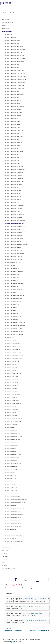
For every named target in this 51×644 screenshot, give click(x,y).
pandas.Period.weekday (12, 400)
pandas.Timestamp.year (12, 133)
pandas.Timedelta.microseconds (14, 289)
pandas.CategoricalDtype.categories (16, 499)
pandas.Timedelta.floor (12, 313)
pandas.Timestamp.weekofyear (14, 130)
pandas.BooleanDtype (11, 544)
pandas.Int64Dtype (10, 481)
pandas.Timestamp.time (12, 202)
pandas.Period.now (10, 412)
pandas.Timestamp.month (12, 103)
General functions (8, 22)
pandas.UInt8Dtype (10, 484)
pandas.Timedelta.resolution (13, 298)
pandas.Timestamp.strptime (13, 199)
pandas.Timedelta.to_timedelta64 (15, 325)
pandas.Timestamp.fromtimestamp (15, 169)
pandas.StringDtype (11, 538)
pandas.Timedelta (10, 265)
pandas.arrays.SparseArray (13, 526)
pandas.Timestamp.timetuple (13, 208)
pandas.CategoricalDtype (12, 496)
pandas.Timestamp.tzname (13, 241)
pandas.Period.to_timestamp (13, 418)
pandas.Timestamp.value (12, 124)
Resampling (6, 559)
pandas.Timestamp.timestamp (14, 205)
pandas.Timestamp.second (13, 115)
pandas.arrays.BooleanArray (13, 541)
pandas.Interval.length (11, 445)
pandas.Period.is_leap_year (13, 373)
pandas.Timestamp (10, 37)
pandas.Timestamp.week (12, 127)
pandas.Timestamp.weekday (13, 256)
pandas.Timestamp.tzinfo (12, 121)
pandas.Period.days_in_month (14, 355)
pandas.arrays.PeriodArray (13, 421)
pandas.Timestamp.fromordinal (14, 166)
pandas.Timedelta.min (11, 292)
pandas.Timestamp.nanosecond (14, 106)
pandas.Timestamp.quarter (13, 109)
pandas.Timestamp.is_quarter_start (15, 82)
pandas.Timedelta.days (12, 274)
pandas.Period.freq (10, 364)
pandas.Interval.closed (11, 430)
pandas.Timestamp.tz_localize (14, 238)
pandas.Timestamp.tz (11, 118)
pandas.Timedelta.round (12, 319)
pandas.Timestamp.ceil (12, 139)
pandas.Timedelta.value (12, 304)
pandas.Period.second (11, 391)
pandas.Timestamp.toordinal (13, 232)
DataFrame (6, 28)
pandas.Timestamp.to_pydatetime (15, 226)
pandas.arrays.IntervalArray (13, 463)
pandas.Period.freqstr (11, 367)
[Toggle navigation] (48, 3)
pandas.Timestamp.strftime (13, 196)
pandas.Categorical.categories (14, 514)
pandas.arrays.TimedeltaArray (14, 334)
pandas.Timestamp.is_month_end (15, 73)
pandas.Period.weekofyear (13, 403)
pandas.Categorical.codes (12, 520)
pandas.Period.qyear (11, 388)
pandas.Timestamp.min (12, 97)
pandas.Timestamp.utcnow (13, 247)
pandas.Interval (9, 427)
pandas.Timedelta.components (14, 271)
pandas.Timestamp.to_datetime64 (15, 214)
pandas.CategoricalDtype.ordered (15, 502)
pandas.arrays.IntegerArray (13, 469)
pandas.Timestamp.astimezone (14, 136)
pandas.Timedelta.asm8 (12, 268)
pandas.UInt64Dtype (11, 493)
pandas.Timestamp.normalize (14, 184)
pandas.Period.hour (11, 370)
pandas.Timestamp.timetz (12, 211)
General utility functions (9, 568)
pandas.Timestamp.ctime (12, 145)
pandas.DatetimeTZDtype (12, 262)
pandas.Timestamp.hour (12, 67)
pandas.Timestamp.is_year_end (14, 85)
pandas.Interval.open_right (13, 454)
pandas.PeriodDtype (11, 424)
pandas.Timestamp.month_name (15, 181)
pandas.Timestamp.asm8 (12, 40)
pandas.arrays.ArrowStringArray (14, 535)
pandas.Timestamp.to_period (14, 223)
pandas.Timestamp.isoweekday (14, 178)
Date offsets (6, 550)
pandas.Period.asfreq (11, 409)
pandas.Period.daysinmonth (13, 358)
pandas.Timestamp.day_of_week (15, 49)
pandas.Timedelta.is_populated (14, 283)
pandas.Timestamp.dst (11, 154)
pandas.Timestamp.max (12, 91)
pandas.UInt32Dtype (11, 490)
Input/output (6, 19)
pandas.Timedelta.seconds (13, 301)
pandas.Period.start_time (12, 394)
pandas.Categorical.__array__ (14, 523)
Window (5, 553)
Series (4, 25)
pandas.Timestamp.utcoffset (13, 250)
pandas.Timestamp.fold (12, 64)
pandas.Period (9, 337)
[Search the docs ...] (25, 13)
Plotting (5, 565)
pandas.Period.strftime (11, 415)
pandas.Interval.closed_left (13, 433)
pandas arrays (7, 31)
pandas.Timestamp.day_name (14, 151)
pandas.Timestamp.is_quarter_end (15, 79)
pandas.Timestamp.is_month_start (15, 76)
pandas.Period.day (10, 340)
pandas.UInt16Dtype (11, 487)
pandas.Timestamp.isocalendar (14, 172)
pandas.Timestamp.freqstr (12, 163)
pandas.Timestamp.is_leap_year (14, 70)
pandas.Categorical (10, 505)
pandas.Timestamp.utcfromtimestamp (16, 244)
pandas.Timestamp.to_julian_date (15, 220)
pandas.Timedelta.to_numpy (13, 328)
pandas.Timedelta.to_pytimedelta (15, 322)
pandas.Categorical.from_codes (14, 508)
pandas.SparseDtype (11, 529)
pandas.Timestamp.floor (12, 157)
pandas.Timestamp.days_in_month (15, 58)
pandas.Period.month (11, 379)
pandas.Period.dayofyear (12, 349)
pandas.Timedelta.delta (12, 277)
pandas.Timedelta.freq (11, 280)
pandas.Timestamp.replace (13, 190)
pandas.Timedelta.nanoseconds (14, 295)
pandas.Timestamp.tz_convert (14, 235)
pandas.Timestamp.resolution (14, 112)
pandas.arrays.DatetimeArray (13, 259)
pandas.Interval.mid (11, 448)
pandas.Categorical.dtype (12, 511)
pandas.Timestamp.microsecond (14, 94)
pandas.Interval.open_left (12, 451)
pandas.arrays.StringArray (13, 532)
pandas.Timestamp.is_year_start (14, 88)
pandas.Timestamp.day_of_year (14, 55)
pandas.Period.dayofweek (12, 343)
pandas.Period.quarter (11, 385)
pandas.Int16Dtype (10, 475)
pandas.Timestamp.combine (13, 142)
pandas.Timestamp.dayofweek (14, 46)
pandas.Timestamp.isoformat (13, 175)
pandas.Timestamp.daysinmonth (14, 61)
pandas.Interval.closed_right (13, 436)
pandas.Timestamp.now (12, 187)
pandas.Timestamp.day (12, 43)
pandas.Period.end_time (12, 361)
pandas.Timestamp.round (12, 193)
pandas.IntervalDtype (11, 466)
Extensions (6, 571)
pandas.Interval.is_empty (12, 439)
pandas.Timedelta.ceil (11, 310)
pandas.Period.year (10, 406)
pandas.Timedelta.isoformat (13, 316)
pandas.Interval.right (11, 460)
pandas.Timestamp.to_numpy (14, 217)
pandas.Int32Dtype (10, 478)
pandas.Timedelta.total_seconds (14, 331)
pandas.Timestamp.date (12, 148)
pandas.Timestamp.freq (12, 160)
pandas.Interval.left (10, 442)
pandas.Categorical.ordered (13, 517)
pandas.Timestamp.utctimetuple (14, 253)
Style (4, 562)
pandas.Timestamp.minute (13, 100)
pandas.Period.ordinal (11, 382)
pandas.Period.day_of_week (13, 346)
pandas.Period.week (11, 397)
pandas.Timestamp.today (12, 229)
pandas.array (9, 34)
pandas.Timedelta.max (11, 286)
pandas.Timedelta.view (12, 307)
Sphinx (15, 642)
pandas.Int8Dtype (10, 472)
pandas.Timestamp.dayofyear (14, 52)
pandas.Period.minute (11, 376)
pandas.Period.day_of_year (13, 352)
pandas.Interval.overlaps (12, 457)
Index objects (6, 547)
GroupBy (5, 556)
